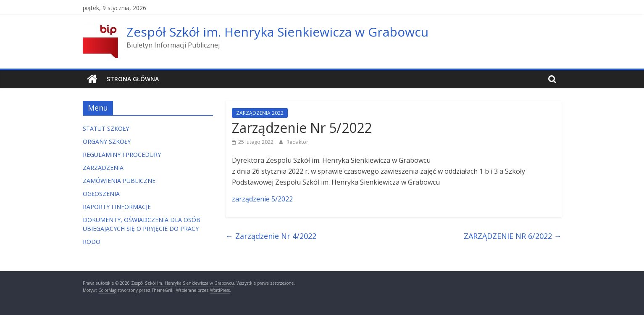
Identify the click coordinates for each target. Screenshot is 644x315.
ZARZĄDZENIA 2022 (260, 113)
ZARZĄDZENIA (103, 168)
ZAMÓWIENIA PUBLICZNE (119, 181)
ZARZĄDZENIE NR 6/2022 (513, 236)
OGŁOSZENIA (101, 194)
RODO (92, 242)
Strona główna (133, 79)
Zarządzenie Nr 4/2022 (271, 236)
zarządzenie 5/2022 (262, 199)
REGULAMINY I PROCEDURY (122, 155)
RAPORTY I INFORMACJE (117, 207)
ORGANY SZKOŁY (107, 142)
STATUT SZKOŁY (106, 128)
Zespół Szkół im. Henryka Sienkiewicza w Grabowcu (277, 32)
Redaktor (297, 142)
